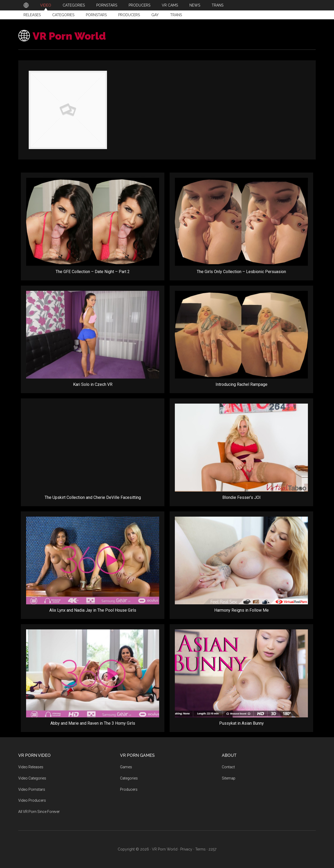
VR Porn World (74, 36)
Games (126, 767)
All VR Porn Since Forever (39, 812)
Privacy (186, 849)
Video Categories (32, 778)
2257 (212, 849)
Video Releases (31, 767)
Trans (176, 15)
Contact (228, 767)
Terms (200, 849)
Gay (155, 15)
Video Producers (32, 800)
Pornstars (96, 15)
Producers (129, 15)
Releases (32, 15)
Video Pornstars (32, 789)
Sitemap (229, 778)
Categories (63, 15)
